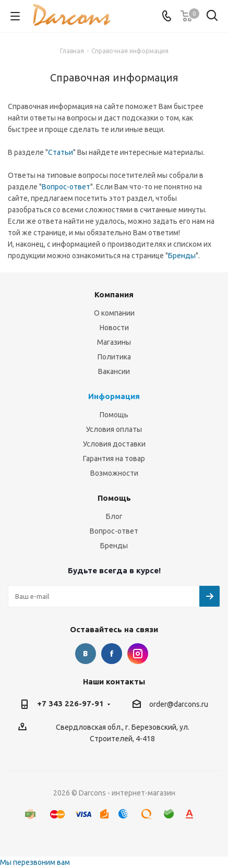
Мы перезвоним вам (35, 862)
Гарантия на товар (114, 459)
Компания (114, 294)
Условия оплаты (114, 429)
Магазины (114, 342)
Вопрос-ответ (66, 187)
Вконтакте (86, 654)
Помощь (114, 415)
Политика (114, 357)
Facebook (112, 654)
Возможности (114, 473)
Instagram (138, 654)
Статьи (61, 152)
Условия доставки (114, 444)
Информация (114, 396)
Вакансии (114, 371)
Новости (114, 328)
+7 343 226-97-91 (70, 703)
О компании (114, 313)
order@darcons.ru (179, 704)
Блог (114, 516)
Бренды (182, 256)
